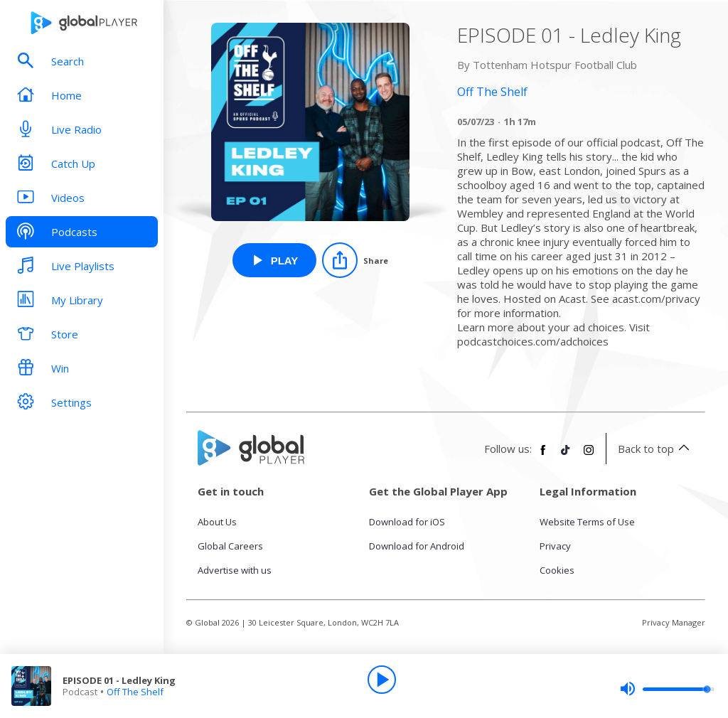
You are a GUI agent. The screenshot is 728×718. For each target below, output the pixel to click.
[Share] (355, 260)
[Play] (382, 680)
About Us (217, 522)
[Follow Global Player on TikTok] (566, 456)
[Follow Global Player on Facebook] (543, 456)
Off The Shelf (135, 692)
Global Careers (230, 546)
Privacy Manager (674, 622)
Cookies (557, 570)
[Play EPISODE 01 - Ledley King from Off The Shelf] (275, 260)
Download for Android (417, 546)
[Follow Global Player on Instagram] (589, 456)
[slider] (667, 689)
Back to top (656, 449)
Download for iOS (407, 522)
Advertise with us (235, 570)
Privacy (555, 546)
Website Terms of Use (587, 522)
